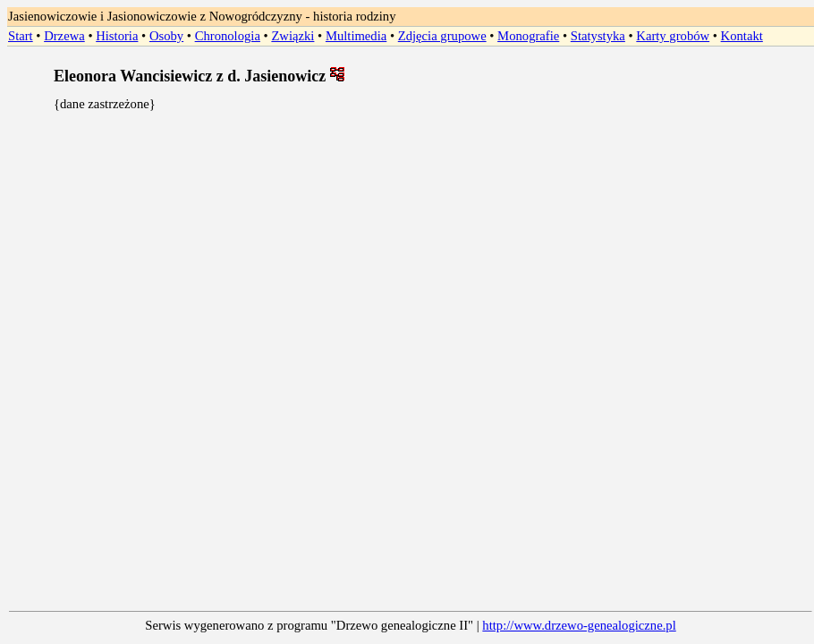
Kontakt (742, 36)
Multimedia (356, 36)
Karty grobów (673, 36)
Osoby (166, 36)
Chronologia (228, 36)
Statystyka (598, 36)
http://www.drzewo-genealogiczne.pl (579, 625)
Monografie (528, 36)
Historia (117, 36)
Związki (293, 36)
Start (21, 36)
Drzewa (64, 36)
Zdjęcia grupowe (442, 36)
